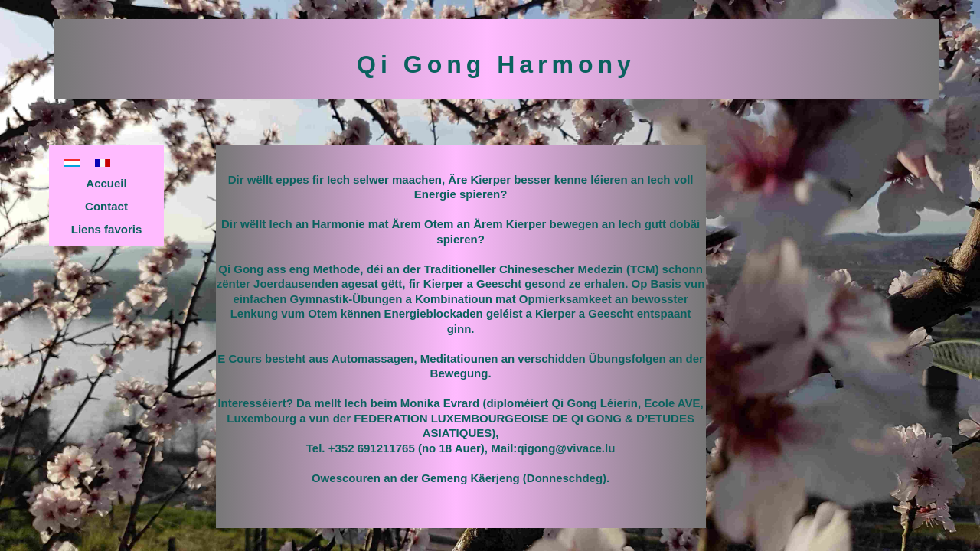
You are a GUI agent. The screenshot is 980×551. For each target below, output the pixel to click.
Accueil (106, 183)
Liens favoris (107, 229)
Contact (106, 206)
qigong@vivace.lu (566, 448)
